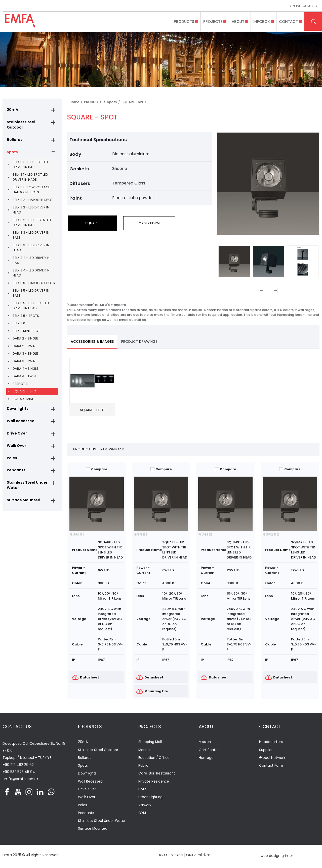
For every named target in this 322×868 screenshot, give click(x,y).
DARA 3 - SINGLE (25, 355)
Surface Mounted (22, 506)
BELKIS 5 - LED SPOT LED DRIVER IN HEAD (31, 308)
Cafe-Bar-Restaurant (157, 775)
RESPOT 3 (20, 386)
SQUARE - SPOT (25, 393)
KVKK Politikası (171, 857)
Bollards (14, 141)
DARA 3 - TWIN (24, 363)
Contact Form (272, 767)
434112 (205, 534)
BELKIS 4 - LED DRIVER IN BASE (31, 262)
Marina (144, 750)
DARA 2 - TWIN (24, 348)
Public (144, 767)
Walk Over (16, 450)
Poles (11, 462)
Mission (205, 742)
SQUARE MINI (23, 401)
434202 (271, 534)
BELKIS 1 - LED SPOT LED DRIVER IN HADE (30, 179)
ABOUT (206, 727)
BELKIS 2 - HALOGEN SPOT (33, 202)
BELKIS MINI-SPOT (26, 333)
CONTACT (270, 727)
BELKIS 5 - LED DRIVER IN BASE (31, 295)
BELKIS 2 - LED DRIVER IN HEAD (31, 212)
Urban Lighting (151, 799)
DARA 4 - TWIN (24, 378)
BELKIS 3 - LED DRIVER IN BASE (31, 237)
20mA (12, 110)
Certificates (209, 750)
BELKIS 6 (19, 325)
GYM (142, 815)
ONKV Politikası (199, 857)
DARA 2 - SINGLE (25, 340)
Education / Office (155, 758)
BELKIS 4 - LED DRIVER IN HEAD (31, 275)
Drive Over (16, 437)
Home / (77, 102)
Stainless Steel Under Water (26, 491)
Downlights (17, 411)
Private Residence (154, 782)
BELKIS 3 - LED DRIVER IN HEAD (31, 250)
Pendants (15, 475)
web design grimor (277, 857)
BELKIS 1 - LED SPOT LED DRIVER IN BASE (30, 166)
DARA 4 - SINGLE (25, 371)
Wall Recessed (20, 424)
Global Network (272, 758)
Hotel (143, 790)
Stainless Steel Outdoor (20, 125)
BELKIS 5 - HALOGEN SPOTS (34, 285)
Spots (12, 154)
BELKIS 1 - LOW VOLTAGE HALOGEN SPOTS (31, 192)
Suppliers (267, 750)
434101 (77, 534)
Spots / (114, 102)
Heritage (206, 758)
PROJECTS (150, 727)
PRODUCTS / (95, 102)
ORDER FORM (149, 223)
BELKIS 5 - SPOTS (26, 318)
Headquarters (271, 742)
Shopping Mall (150, 742)
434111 (140, 534)
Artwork (145, 807)
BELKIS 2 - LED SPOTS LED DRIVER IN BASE (32, 224)
